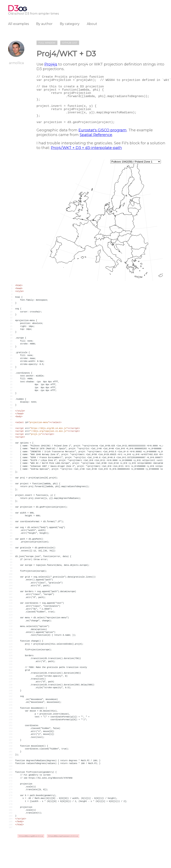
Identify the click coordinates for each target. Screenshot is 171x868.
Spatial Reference (96, 147)
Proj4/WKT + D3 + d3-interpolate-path (86, 160)
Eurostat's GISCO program (103, 142)
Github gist (70, 43)
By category (70, 24)
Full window (47, 43)
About (92, 24)
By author (44, 24)
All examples (18, 24)
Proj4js (51, 64)
